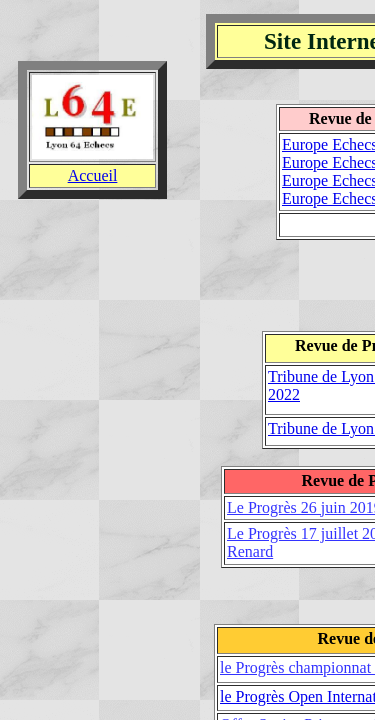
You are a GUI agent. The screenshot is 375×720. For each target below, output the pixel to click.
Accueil (93, 175)
